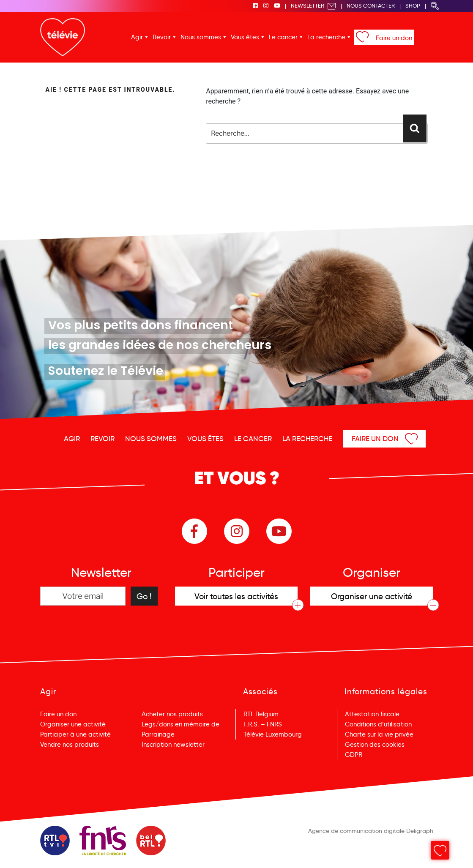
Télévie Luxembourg (273, 734)
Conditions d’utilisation (378, 724)
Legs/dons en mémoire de (180, 724)
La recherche (326, 37)
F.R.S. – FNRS (263, 724)
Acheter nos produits (172, 714)
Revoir (162, 37)
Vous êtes (245, 37)
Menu (442, 851)
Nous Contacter (371, 6)
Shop (413, 6)
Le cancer (283, 37)
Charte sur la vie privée (379, 734)
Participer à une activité (75, 734)
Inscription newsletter (173, 745)
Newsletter (313, 6)
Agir (137, 37)
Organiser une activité (73, 724)
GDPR (354, 755)
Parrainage (158, 734)
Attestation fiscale (372, 714)
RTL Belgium (261, 714)
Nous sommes (201, 37)
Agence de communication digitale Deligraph (371, 831)
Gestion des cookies (375, 745)
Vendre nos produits (70, 745)
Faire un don (394, 38)
